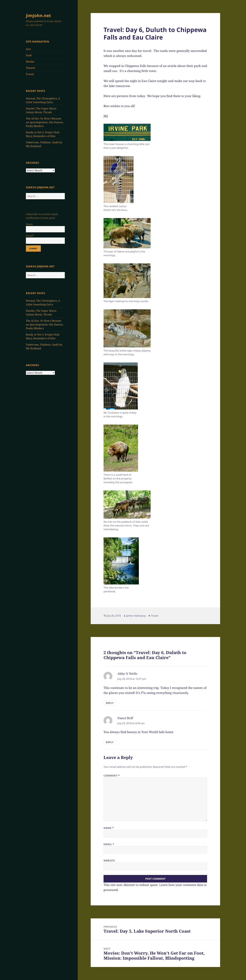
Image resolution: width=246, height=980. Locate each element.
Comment (112, 776)
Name (109, 828)
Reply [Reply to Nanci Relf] (110, 742)
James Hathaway (136, 616)
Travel (30, 74)
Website (109, 861)
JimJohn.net (38, 15)
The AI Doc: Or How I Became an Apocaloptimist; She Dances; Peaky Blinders (45, 122)
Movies (30, 62)
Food (29, 55)
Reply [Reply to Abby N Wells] (110, 703)
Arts (28, 49)
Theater (31, 68)
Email (109, 844)
